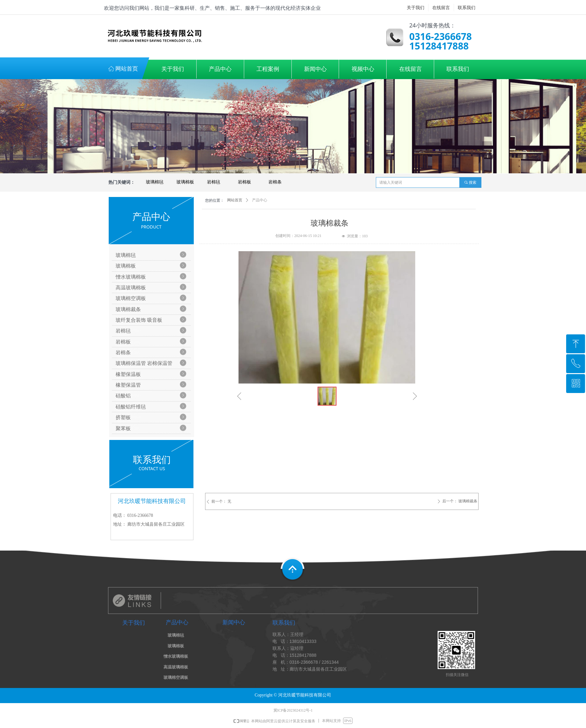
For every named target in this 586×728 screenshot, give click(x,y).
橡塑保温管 (128, 385)
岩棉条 (275, 182)
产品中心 (260, 200)
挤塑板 (123, 417)
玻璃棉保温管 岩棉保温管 (144, 363)
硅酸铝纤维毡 (131, 407)
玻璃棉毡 (155, 182)
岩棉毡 (214, 182)
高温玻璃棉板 (131, 288)
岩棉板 (244, 182)
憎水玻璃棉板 (131, 277)
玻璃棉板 (185, 182)
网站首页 (235, 200)
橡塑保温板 (128, 374)
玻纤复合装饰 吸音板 (139, 320)
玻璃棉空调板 (131, 298)
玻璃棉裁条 (128, 309)
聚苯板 (123, 428)
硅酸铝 (123, 396)
